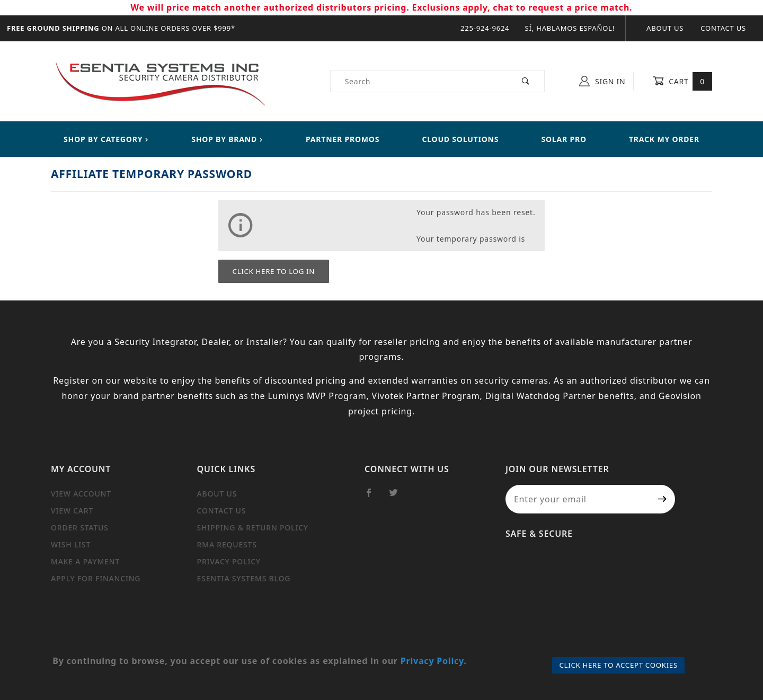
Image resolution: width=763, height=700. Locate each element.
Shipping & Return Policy (253, 528)
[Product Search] (419, 81)
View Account (81, 494)
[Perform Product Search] (526, 81)
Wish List (71, 544)
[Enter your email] (578, 499)
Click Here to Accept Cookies (619, 665)
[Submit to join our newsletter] (663, 499)
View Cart (72, 511)
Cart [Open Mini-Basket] (682, 81)
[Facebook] (373, 497)
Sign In (602, 81)
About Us (665, 28)
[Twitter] (398, 497)
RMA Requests (227, 544)
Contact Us (723, 28)
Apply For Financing (96, 578)
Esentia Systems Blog (244, 578)
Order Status (80, 528)
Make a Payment (85, 561)
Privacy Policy (229, 561)
